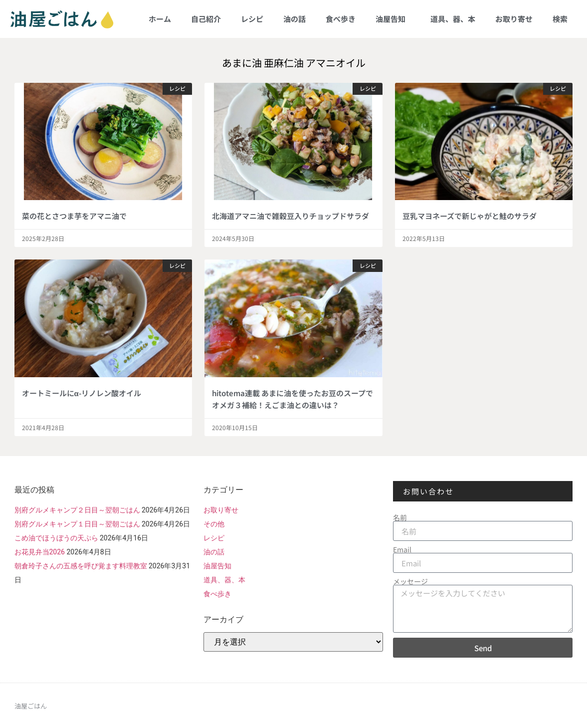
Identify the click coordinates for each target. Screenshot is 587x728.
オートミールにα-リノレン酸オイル (82, 393)
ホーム (160, 19)
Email (402, 549)
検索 (560, 19)
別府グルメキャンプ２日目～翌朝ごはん (77, 510)
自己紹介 (206, 19)
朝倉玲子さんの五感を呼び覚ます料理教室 (81, 566)
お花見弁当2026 (40, 552)
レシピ (252, 19)
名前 (400, 517)
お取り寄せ (514, 19)
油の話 (294, 19)
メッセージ (410, 581)
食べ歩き (341, 19)
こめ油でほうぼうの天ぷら (56, 538)
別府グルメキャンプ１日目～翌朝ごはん (77, 524)
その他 (214, 524)
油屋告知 (393, 19)
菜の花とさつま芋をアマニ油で (74, 216)
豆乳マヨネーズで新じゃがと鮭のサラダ (470, 216)
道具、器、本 (453, 19)
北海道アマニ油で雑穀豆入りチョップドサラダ (291, 216)
